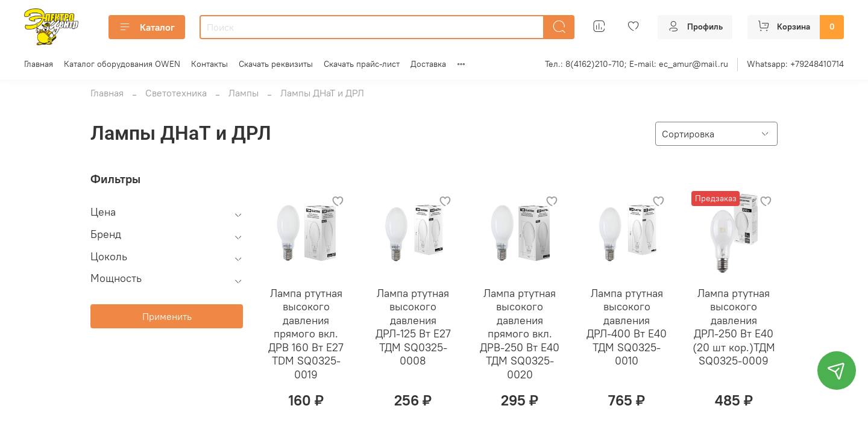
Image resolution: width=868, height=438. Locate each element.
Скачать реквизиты (276, 64)
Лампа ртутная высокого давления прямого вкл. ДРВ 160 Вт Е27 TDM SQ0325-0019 (306, 334)
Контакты (209, 64)
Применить (167, 316)
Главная (39, 64)
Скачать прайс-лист (362, 64)
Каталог (147, 27)
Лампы (244, 93)
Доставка (428, 64)
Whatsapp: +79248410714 (795, 64)
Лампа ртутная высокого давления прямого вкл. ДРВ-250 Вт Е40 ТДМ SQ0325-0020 (520, 334)
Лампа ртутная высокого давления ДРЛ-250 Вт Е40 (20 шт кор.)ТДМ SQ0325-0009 (734, 327)
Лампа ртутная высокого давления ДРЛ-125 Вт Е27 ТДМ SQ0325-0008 (413, 327)
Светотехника (176, 93)
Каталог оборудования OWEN (122, 64)
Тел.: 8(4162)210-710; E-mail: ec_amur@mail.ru (637, 64)
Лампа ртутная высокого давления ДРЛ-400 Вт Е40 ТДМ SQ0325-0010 (627, 327)
